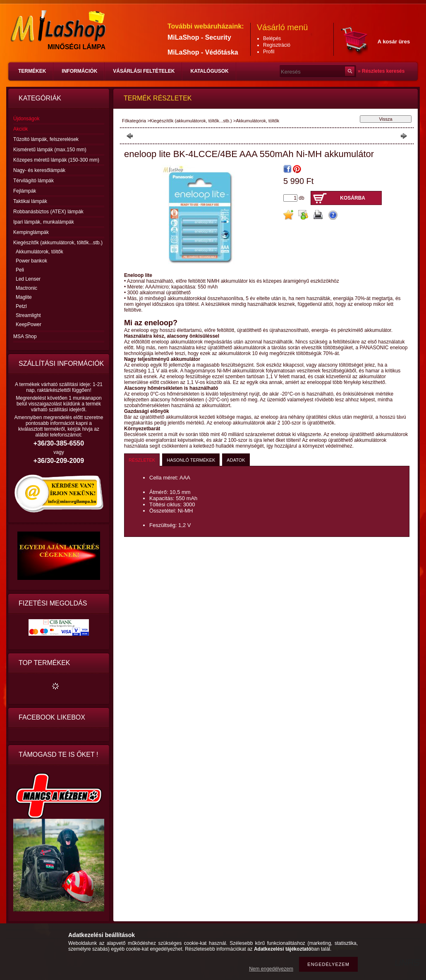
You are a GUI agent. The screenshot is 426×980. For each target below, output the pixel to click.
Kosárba (353, 198)
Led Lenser (28, 279)
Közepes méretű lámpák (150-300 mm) (56, 160)
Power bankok (31, 261)
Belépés (272, 38)
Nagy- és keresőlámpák (39, 170)
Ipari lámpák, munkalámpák (44, 222)
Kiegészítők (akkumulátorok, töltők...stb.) (191, 121)
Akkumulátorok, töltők (39, 252)
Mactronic (26, 288)
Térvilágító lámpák (34, 181)
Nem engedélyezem (271, 969)
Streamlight (28, 315)
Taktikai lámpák (30, 201)
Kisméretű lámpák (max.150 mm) (50, 150)
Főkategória (134, 121)
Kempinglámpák (31, 232)
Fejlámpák (25, 191)
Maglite (24, 297)
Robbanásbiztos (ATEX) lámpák (48, 212)
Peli (20, 270)
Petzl (21, 306)
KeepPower (29, 324)
